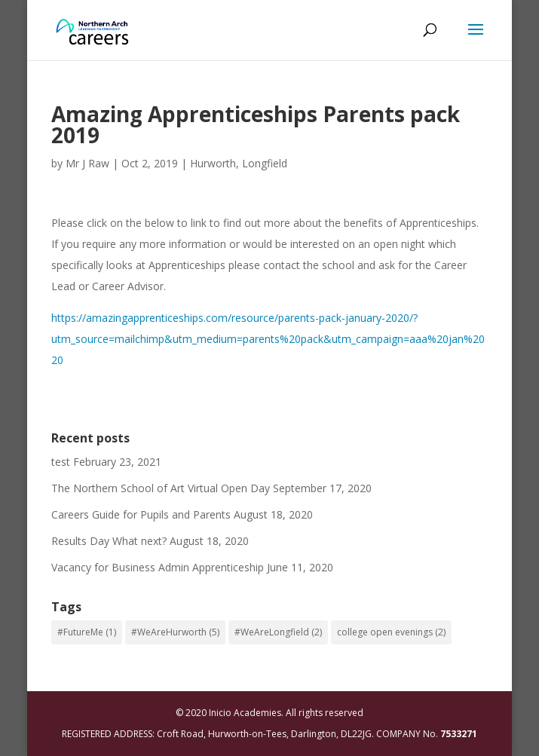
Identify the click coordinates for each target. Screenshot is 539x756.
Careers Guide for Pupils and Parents (141, 514)
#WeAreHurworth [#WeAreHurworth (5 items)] (175, 632)
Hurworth (213, 163)
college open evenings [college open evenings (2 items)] (391, 632)
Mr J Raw (87, 163)
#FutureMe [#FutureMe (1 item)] (87, 632)
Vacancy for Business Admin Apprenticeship (158, 567)
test (61, 462)
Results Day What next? (109, 541)
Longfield (265, 163)
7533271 (459, 734)
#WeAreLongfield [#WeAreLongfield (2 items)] (278, 632)
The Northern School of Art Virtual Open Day (161, 488)
